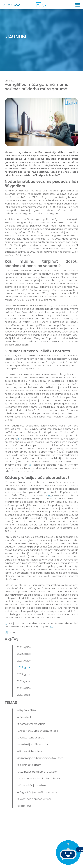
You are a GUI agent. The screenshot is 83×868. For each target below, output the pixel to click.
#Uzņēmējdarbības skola (32, 744)
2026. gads (24, 647)
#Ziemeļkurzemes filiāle (31, 724)
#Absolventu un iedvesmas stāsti (38, 731)
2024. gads (24, 661)
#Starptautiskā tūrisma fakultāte (37, 772)
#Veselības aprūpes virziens (34, 799)
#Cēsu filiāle (25, 717)
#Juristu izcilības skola (31, 738)
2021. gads (23, 681)
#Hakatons (24, 806)
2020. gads (24, 688)
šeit (50, 495)
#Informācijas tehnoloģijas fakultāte (39, 779)
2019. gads (24, 695)
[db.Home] (41, 5)
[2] (30, 465)
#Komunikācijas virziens (32, 785)
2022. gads (24, 674)
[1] (18, 439)
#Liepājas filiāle (27, 710)
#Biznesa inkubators (30, 751)
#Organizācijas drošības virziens (37, 792)
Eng (10, 5)
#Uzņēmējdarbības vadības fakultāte (40, 758)
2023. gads (24, 667)
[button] (77, 5)
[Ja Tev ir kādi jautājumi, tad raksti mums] (67, 852)
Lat (5, 5)
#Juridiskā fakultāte (29, 765)
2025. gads (24, 654)
